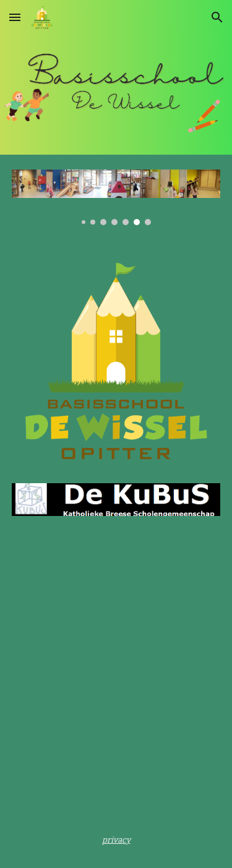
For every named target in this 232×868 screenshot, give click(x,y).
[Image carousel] (116, 197)
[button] (15, 17)
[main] (116, 840)
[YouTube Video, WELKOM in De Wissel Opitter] (116, 617)
